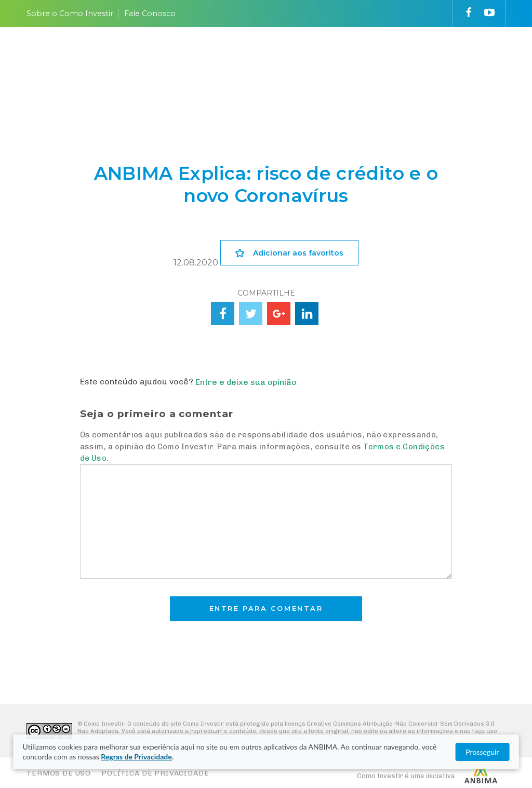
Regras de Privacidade (136, 757)
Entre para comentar (266, 609)
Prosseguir (482, 752)
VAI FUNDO (330, 58)
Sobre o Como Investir (70, 14)
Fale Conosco (150, 14)
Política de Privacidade (155, 773)
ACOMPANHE (280, 58)
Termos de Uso (59, 773)
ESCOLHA (215, 58)
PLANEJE (100, 58)
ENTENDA (157, 58)
